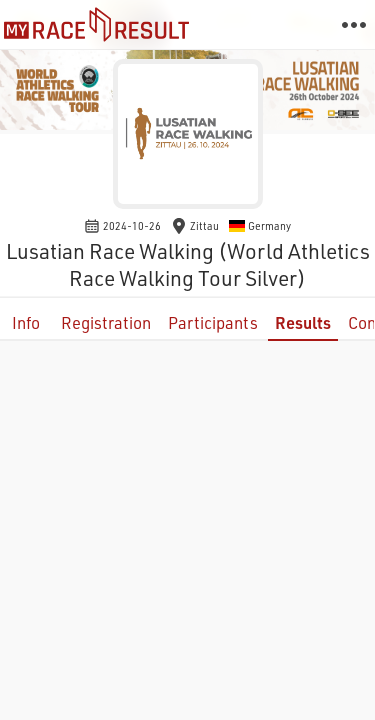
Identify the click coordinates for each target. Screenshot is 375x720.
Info (26, 322)
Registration (106, 322)
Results (303, 322)
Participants (213, 322)
